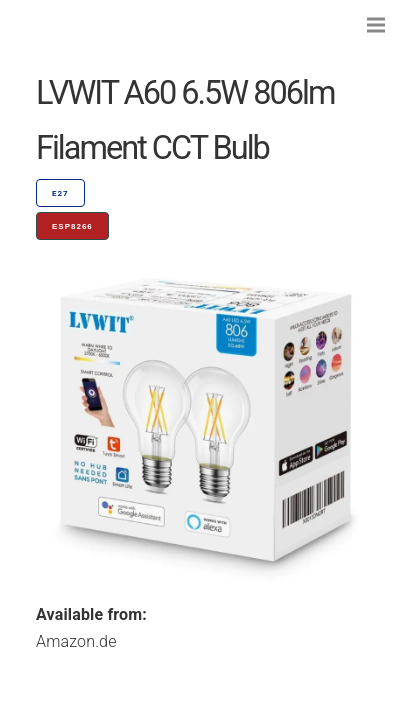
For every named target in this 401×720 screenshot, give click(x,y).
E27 (60, 193)
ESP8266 (72, 226)
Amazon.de (76, 641)
